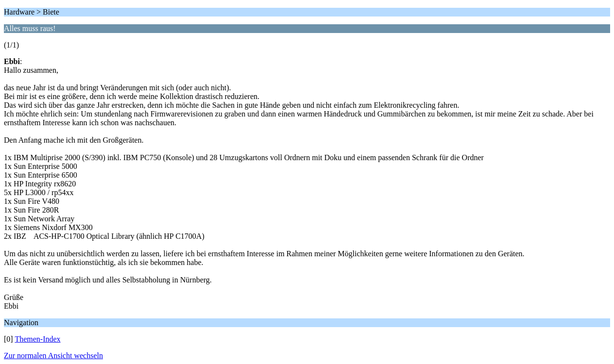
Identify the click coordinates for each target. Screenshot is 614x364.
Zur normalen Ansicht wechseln (53, 356)
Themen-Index (37, 339)
